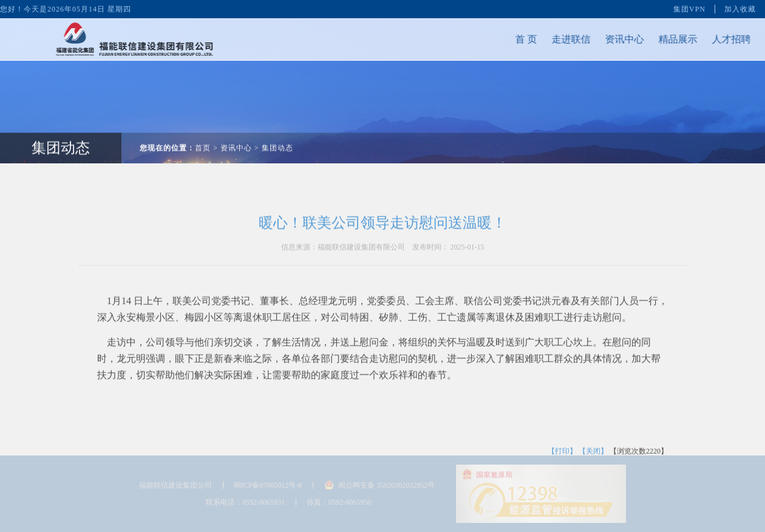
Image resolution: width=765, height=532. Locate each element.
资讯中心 (617, 39)
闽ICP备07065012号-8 (268, 485)
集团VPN (689, 9)
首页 (203, 141)
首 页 (519, 39)
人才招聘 (724, 39)
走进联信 (564, 39)
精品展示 (671, 39)
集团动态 (277, 141)
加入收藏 (740, 9)
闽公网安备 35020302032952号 (386, 485)
